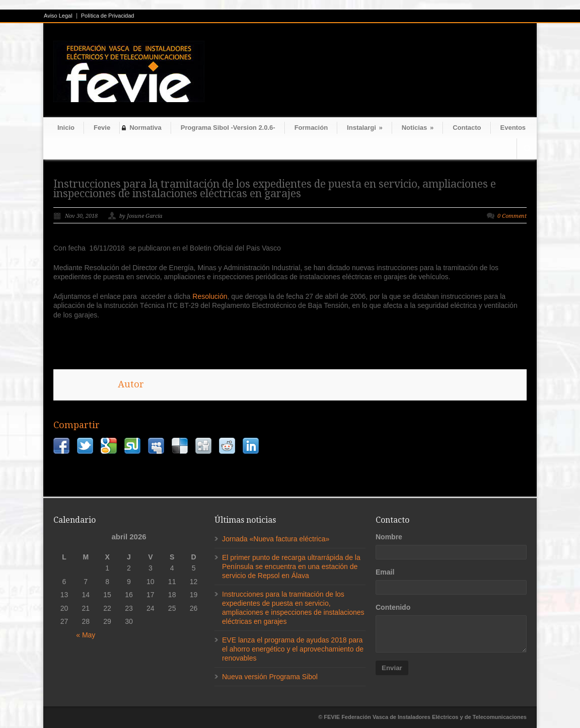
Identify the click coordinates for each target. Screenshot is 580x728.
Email (385, 572)
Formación (311, 128)
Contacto (467, 128)
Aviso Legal (58, 16)
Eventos (513, 128)
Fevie (102, 128)
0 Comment (512, 216)
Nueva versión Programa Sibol (270, 677)
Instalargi (365, 128)
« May (86, 635)
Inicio (66, 128)
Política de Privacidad (108, 16)
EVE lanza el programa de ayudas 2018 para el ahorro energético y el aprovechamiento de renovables (293, 649)
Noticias (418, 128)
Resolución (210, 296)
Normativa (146, 128)
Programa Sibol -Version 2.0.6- (228, 128)
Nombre (389, 537)
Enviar (392, 668)
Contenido (393, 607)
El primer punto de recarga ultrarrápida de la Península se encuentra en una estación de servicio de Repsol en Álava (291, 567)
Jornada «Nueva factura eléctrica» (276, 539)
